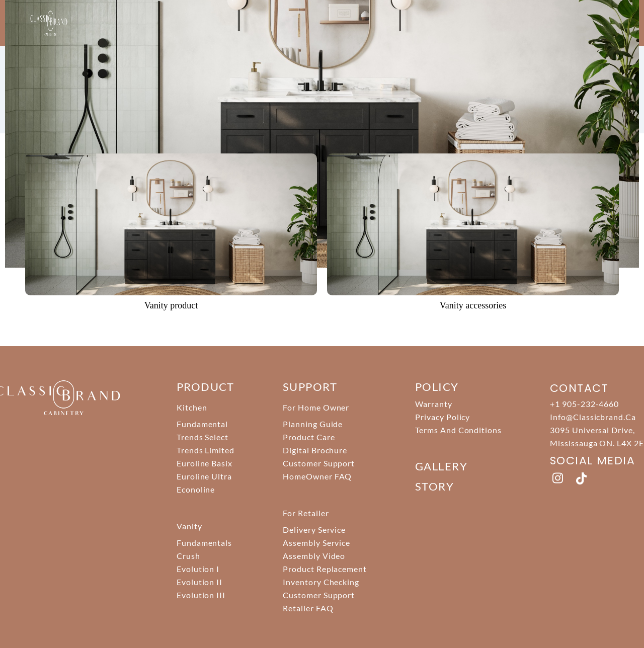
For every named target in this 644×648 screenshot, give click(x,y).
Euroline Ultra (204, 476)
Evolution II (200, 582)
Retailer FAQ (308, 608)
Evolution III (201, 595)
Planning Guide (313, 424)
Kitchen (192, 407)
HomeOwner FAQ (317, 476)
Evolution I (198, 569)
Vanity (189, 526)
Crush (188, 556)
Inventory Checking (321, 582)
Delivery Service (314, 530)
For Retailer (306, 513)
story (434, 486)
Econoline (196, 489)
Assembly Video (314, 556)
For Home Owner (316, 407)
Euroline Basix (205, 463)
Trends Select (203, 437)
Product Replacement (325, 569)
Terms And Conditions (458, 430)
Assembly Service (316, 543)
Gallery (441, 466)
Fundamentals (205, 543)
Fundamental (203, 424)
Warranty (434, 404)
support (310, 387)
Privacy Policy (442, 417)
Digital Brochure (315, 450)
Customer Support (319, 463)
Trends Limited (206, 450)
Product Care (309, 437)
